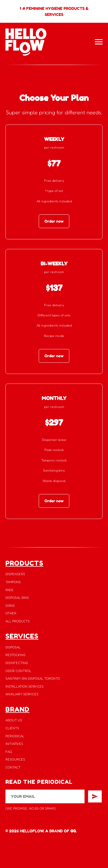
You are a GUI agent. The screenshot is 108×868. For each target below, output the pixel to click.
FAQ (9, 752)
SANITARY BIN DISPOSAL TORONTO (33, 678)
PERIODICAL (15, 736)
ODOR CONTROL (18, 671)
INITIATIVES (14, 744)
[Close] (102, 4)
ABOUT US (14, 720)
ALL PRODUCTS (18, 621)
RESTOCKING (15, 655)
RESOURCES (15, 759)
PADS (9, 590)
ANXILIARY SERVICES (22, 694)
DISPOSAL (13, 647)
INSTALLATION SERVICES (25, 686)
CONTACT (13, 767)
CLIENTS (12, 728)
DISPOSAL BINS (17, 598)
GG (73, 831)
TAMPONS (13, 582)
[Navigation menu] (99, 42)
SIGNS (10, 605)
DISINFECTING (17, 663)
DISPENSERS (15, 574)
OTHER (11, 613)
